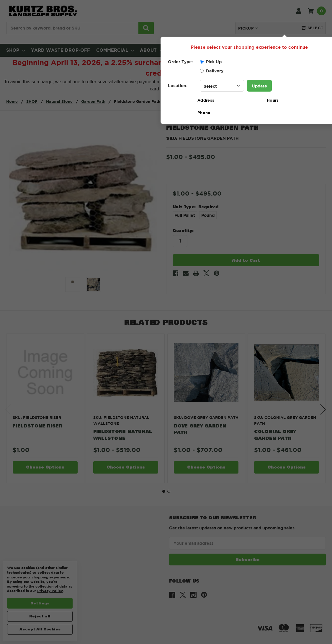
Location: (178, 86)
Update (259, 86)
